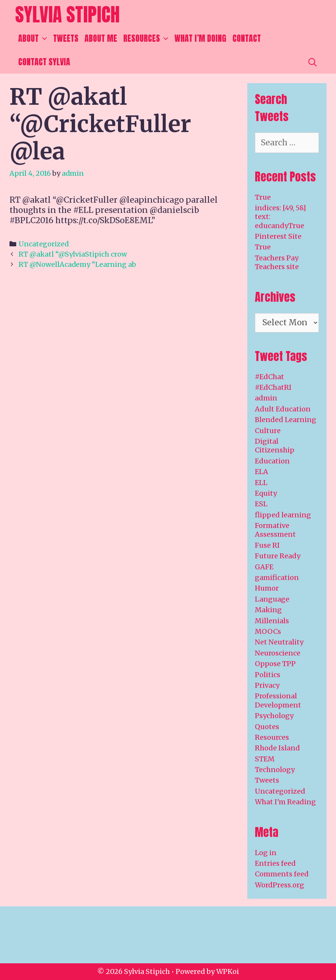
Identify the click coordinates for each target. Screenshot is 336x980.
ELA (261, 472)
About (34, 38)
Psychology (274, 716)
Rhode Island (277, 748)
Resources (147, 38)
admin (266, 398)
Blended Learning (286, 420)
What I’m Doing (200, 38)
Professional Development (278, 700)
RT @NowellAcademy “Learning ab (77, 264)
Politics (268, 675)
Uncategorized (44, 244)
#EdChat (269, 377)
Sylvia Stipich (68, 14)
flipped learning (283, 515)
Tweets (66, 38)
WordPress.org (279, 885)
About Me (101, 38)
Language (272, 599)
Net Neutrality (279, 642)
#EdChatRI (273, 387)
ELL (261, 483)
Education (272, 461)
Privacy (267, 685)
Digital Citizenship (275, 446)
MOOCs (268, 631)
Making (268, 610)
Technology (275, 770)
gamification (277, 577)
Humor (267, 588)
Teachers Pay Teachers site (277, 262)
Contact (247, 38)
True (263, 197)
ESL (261, 504)
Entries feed (275, 863)
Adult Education (283, 409)
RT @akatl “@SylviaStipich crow (73, 254)
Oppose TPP (275, 664)
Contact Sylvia (44, 62)
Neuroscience (278, 653)
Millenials (272, 621)
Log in (266, 853)
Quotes (267, 727)
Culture (268, 431)
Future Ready (278, 556)
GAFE (264, 567)
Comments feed (282, 874)
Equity (266, 493)
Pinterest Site (278, 236)
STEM (265, 759)
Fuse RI (267, 545)
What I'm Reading (285, 802)
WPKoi (228, 971)
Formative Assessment (275, 530)
